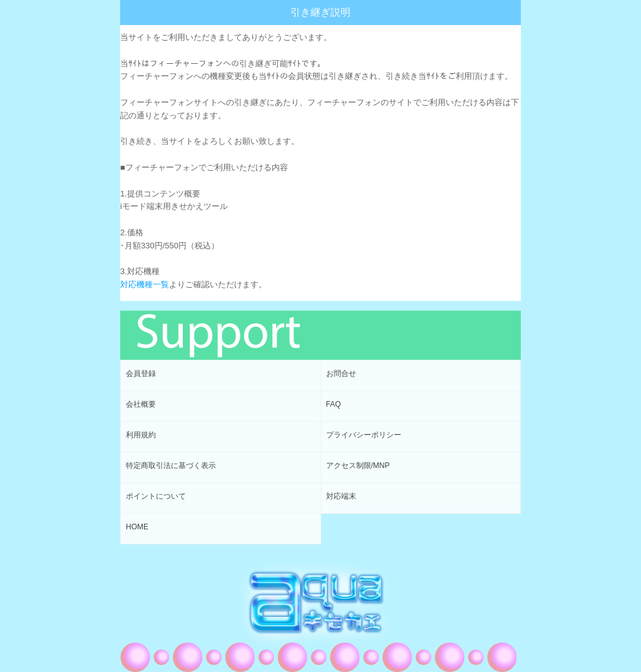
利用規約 (141, 435)
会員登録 (141, 374)
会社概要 (141, 404)
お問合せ (341, 374)
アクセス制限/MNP (358, 466)
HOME (137, 527)
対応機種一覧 (145, 284)
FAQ (334, 404)
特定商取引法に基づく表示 (171, 466)
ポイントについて (156, 496)
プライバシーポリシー (364, 435)
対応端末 (341, 496)
